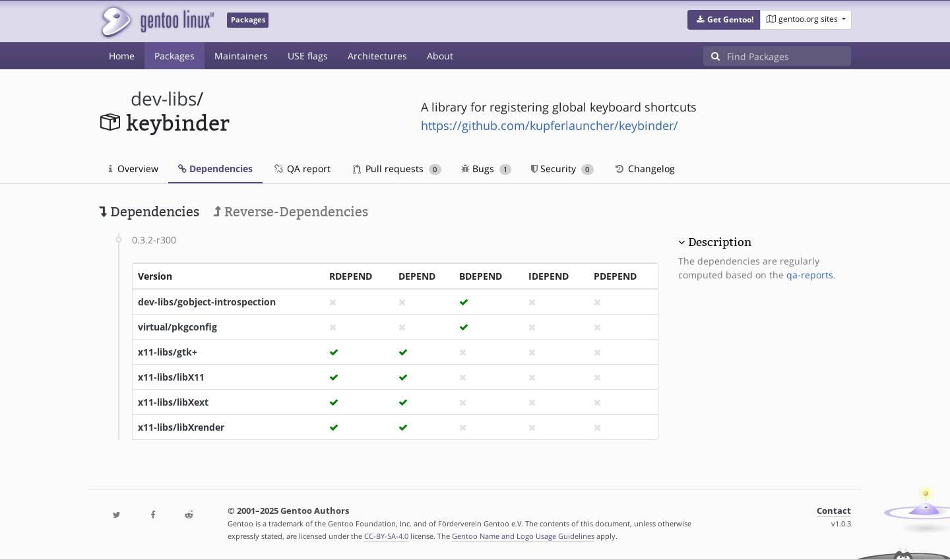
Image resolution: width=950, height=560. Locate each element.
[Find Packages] (789, 56)
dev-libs (164, 99)
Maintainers (241, 56)
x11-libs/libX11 (171, 377)
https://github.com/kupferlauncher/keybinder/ (550, 125)
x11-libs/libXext (173, 402)
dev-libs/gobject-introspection (207, 302)
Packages (174, 56)
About (440, 56)
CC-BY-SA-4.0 (386, 536)
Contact (834, 511)
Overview (134, 169)
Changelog (644, 169)
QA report (301, 169)
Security (562, 169)
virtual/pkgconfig (177, 327)
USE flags (308, 56)
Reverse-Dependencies (291, 212)
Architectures (377, 56)
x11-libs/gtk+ (168, 352)
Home (122, 56)
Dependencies (215, 169)
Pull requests (397, 169)
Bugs (487, 169)
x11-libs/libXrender (181, 427)
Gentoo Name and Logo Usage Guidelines (523, 536)
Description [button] (720, 242)
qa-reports (810, 275)
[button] (724, 20)
